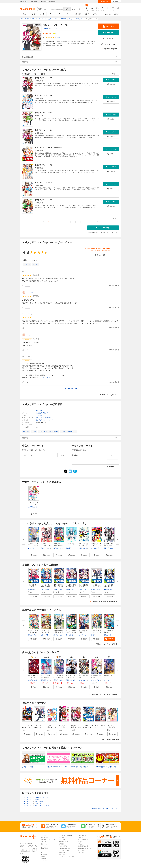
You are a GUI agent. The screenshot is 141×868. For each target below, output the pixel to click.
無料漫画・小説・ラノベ (48, 840)
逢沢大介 (31, 680)
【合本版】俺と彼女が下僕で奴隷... (46, 587)
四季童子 (100, 590)
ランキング (44, 844)
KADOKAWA (40, 415)
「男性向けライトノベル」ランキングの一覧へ (104, 695)
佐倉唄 (30, 590)
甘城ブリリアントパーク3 (44, 113)
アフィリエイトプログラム (67, 857)
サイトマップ (82, 852)
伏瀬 (67, 680)
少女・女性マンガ (42, 14)
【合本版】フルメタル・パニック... (96, 587)
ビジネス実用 (86, 14)
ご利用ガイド (117, 14)
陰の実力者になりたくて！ (33, 676)
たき (61, 635)
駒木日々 (75, 635)
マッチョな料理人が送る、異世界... (46, 632)
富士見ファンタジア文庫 (43, 418)
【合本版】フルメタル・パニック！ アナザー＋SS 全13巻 (88, 728)
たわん (84, 635)
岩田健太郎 (82, 548)
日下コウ (48, 635)
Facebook (44, 861)
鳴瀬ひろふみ (114, 590)
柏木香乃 (69, 548)
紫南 (93, 635)
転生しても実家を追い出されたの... (33, 632)
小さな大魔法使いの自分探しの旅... (71, 632)
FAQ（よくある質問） (65, 848)
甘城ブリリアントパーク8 (44, 200)
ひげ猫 (32, 548)
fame (111, 548)
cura (86, 590)
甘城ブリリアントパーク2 (44, 95)
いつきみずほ (95, 680)
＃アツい (36, 264)
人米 (110, 635)
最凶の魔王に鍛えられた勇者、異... (109, 545)
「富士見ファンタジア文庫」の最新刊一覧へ (105, 602)
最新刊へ (44, 74)
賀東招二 (46, 28)
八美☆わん (51, 548)
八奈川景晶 (31, 507)
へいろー (62, 548)
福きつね (75, 590)
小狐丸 (106, 635)
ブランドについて (83, 840)
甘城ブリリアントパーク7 (44, 182)
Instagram (44, 855)
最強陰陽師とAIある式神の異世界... (58, 545)
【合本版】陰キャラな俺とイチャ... (33, 587)
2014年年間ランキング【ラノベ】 (106, 767)
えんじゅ (106, 680)
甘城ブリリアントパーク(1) (64, 726)
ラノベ (69, 14)
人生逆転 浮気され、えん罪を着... (33, 545)
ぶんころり (82, 680)
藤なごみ (31, 635)
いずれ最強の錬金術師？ (109, 631)
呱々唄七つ (37, 635)
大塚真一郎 (63, 680)
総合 (25, 14)
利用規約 (80, 844)
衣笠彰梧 (43, 680)
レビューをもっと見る (70, 389)
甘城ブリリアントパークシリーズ (46, 420)
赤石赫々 (56, 590)
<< (38, 222)
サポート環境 (63, 846)
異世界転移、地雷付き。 (96, 676)
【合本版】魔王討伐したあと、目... (109, 587)
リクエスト (62, 855)
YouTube (43, 859)
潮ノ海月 (56, 635)
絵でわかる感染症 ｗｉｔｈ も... (83, 545)
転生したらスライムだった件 (71, 676)
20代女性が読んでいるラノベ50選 (57, 767)
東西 (61, 590)
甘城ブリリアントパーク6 (44, 165)
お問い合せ (62, 852)
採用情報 (80, 842)
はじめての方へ (109, 14)
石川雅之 (88, 548)
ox (111, 680)
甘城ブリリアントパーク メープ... (33, 504)
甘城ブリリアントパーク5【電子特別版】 (49, 148)
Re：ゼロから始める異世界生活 (58, 676)
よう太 (49, 590)
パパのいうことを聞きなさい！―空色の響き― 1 (51, 728)
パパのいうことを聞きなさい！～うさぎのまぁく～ (112, 728)
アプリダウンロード (65, 842)
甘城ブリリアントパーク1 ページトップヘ (105, 809)
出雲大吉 (56, 548)
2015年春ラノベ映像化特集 (79, 767)
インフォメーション (65, 850)
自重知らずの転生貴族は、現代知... (58, 632)
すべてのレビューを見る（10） (109, 395)
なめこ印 (43, 590)
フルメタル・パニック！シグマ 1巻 (28, 727)
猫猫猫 (102, 680)
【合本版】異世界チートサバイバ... (58, 587)
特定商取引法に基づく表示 (85, 848)
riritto (96, 635)
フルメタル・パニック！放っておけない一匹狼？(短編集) (39, 728)
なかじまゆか (54, 28)
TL (60, 14)
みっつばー (73, 680)
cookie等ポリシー (83, 850)
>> (103, 222)
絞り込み (40, 9)
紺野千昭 (106, 548)
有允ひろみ (44, 548)
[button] (34, 514)
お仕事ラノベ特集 (28, 767)
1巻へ (36, 74)
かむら (43, 635)
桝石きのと (36, 590)
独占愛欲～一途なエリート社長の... (46, 545)
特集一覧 (44, 842)
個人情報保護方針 (83, 846)
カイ (80, 635)
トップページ (45, 838)
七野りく (69, 590)
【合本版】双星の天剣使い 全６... (83, 587)
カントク (88, 680)
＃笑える (27, 264)
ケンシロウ (29, 292)
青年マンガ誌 (95, 548)
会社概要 (80, 838)
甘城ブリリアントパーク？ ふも (76, 726)
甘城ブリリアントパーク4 (44, 130)
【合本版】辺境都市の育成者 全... (71, 587)
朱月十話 (106, 590)
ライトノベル (40, 411)
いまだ (28, 335)
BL (51, 14)
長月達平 (56, 680)
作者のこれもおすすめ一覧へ (110, 739)
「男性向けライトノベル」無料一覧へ (107, 644)
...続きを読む (46, 378)
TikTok (43, 857)
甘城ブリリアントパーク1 (44, 78)
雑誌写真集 (95, 14)
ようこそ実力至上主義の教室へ (46, 676)
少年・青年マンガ (33, 14)
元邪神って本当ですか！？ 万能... (96, 632)
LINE (42, 850)
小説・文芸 (77, 14)
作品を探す (62, 840)
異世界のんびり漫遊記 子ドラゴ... (83, 632)
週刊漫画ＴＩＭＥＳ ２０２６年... (96, 545)
